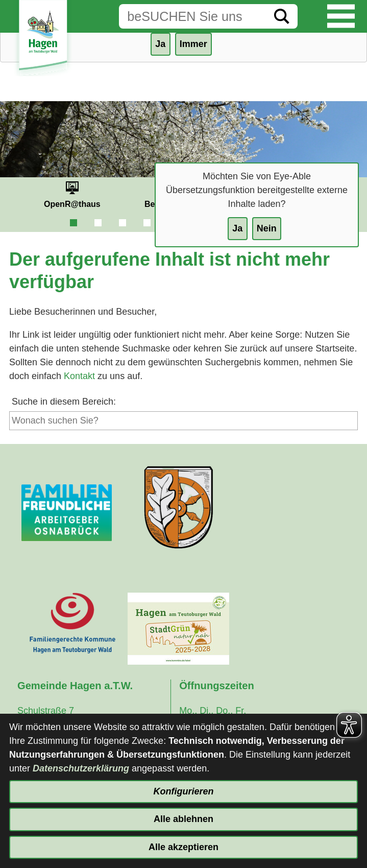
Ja (237, 228)
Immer (193, 44)
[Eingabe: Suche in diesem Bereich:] (192, 16)
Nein (267, 228)
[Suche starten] (282, 16)
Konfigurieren (183, 791)
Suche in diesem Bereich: (64, 402)
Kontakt (79, 376)
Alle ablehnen (184, 819)
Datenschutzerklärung (81, 768)
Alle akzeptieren (184, 847)
